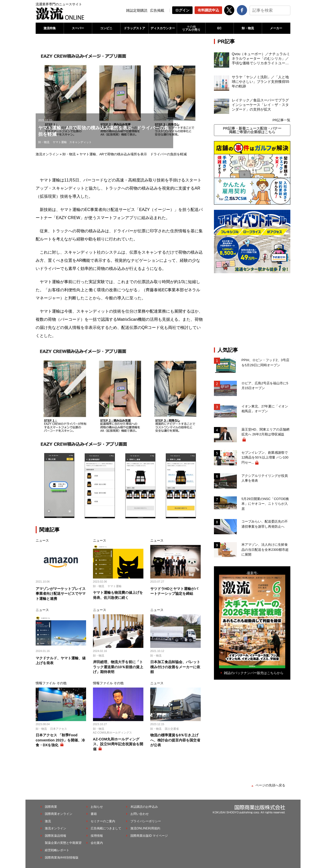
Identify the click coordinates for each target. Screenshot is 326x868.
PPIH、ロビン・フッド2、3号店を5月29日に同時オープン (265, 363)
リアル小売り (191, 28)
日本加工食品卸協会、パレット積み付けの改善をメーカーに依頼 (175, 667)
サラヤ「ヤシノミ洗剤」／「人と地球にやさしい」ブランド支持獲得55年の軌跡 (261, 82)
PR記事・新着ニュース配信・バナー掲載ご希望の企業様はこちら (252, 130)
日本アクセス (59, 729)
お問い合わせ (140, 814)
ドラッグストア (134, 28)
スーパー (78, 28)
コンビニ (106, 28)
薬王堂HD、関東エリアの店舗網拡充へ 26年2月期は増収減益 (265, 432)
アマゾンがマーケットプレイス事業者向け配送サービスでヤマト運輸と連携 (61, 594)
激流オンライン (47, 154)
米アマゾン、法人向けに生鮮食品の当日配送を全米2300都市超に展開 (265, 550)
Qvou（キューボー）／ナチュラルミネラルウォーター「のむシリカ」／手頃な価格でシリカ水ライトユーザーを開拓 (261, 59)
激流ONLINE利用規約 (145, 828)
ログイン (182, 10)
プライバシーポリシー (146, 821)
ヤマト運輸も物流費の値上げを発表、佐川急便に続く (118, 595)
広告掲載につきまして (106, 828)
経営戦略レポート (57, 850)
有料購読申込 (208, 10)
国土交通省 (172, 729)
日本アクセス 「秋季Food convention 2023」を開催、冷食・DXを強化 (60, 740)
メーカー (276, 28)
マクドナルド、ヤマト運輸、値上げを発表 (61, 661)
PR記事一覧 (281, 120)
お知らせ (97, 807)
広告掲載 (157, 10)
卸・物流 (248, 28)
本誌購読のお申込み (144, 807)
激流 (48, 821)
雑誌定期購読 (137, 10)
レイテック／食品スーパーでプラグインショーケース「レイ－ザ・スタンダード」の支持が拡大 (260, 105)
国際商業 (51, 807)
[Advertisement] (252, 310)
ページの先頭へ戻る (270, 785)
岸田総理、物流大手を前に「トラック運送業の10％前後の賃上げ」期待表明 (118, 667)
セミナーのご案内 (103, 821)
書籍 (94, 814)
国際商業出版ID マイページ (149, 836)
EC (219, 28)
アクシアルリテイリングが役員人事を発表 (265, 478)
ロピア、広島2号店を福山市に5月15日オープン (265, 386)
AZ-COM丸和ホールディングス (112, 733)
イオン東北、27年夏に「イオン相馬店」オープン (265, 409)
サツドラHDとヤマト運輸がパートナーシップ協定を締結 (174, 591)
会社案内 (97, 843)
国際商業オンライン (59, 814)
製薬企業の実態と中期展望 (63, 843)
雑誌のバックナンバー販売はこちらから (254, 673)
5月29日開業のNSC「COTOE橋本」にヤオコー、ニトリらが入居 (265, 504)
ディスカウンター (163, 28)
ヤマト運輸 (60, 142)
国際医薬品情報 (56, 836)
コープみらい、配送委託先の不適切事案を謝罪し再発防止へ (265, 524)
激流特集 (50, 28)
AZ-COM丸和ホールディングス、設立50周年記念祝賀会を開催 (118, 744)
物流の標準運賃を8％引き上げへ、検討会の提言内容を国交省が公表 (175, 740)
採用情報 (97, 836)
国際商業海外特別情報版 (62, 858)
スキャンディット (80, 142)
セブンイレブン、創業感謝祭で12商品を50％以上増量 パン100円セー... (265, 458)
